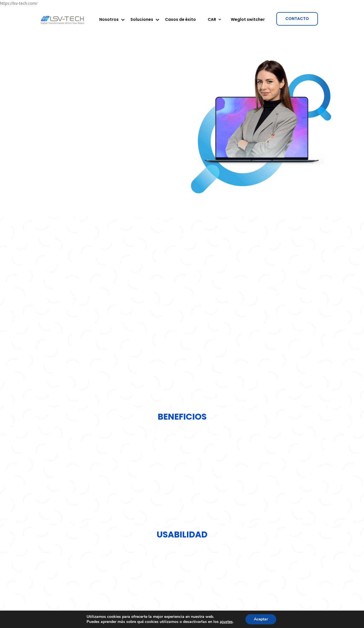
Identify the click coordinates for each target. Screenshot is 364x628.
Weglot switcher (248, 20)
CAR (212, 20)
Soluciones (142, 20)
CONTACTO (297, 19)
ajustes (226, 622)
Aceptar (261, 619)
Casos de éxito (180, 20)
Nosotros (109, 20)
